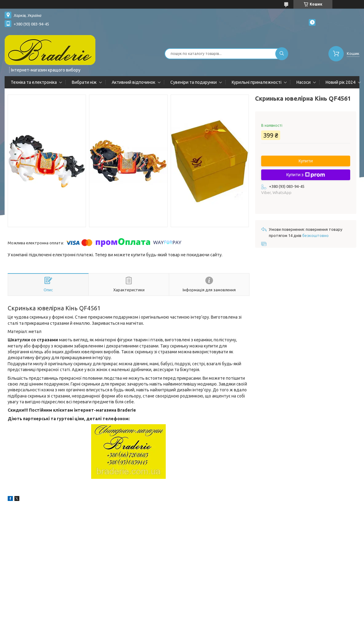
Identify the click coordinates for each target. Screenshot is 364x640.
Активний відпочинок (134, 82)
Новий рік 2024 (341, 82)
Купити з (306, 175)
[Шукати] (282, 54)
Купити (306, 161)
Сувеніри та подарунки (194, 82)
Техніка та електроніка (34, 82)
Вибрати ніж (84, 82)
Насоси (304, 82)
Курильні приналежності (257, 82)
